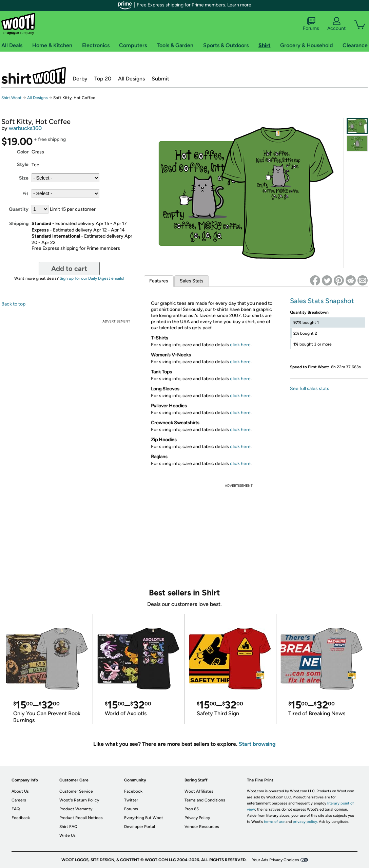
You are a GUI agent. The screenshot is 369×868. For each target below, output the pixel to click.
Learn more (239, 5)
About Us (20, 791)
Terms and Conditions (205, 800)
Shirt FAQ (68, 827)
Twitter (131, 800)
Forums (311, 24)
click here (240, 345)
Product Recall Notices (81, 818)
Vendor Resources (202, 827)
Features (159, 281)
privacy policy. (305, 822)
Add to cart (69, 269)
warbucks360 (25, 128)
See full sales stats (310, 389)
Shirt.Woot (34, 75)
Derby (80, 79)
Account (336, 24)
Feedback (21, 818)
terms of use (274, 822)
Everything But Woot (144, 818)
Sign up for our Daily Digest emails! (92, 278)
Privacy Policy (197, 818)
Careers (19, 800)
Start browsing (257, 744)
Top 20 (103, 79)
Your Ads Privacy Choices (276, 860)
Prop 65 (192, 809)
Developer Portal (140, 827)
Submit (160, 79)
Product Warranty (76, 809)
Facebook (133, 791)
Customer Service (76, 791)
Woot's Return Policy (79, 800)
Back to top (13, 304)
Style (23, 164)
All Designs (131, 79)
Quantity (19, 209)
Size (24, 178)
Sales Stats (192, 281)
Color (23, 152)
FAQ (16, 809)
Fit (25, 194)
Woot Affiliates (199, 791)
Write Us (67, 835)
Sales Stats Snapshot (322, 301)
